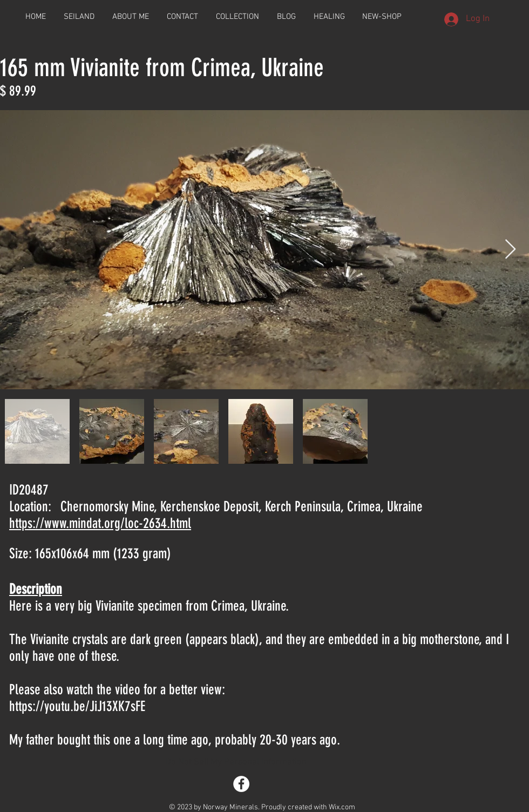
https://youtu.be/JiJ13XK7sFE (77, 706)
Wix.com (342, 807)
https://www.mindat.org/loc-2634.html (100, 523)
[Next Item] (510, 250)
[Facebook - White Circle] (241, 784)
